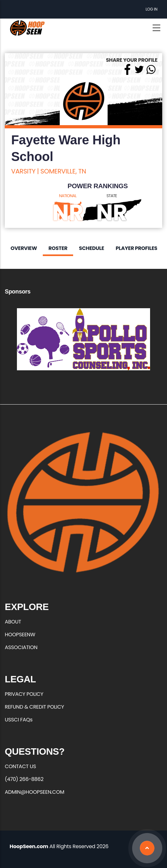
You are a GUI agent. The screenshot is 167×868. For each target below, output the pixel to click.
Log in (152, 9)
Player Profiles (136, 248)
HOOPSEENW (20, 635)
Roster (58, 248)
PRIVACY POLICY (24, 694)
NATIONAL (68, 196)
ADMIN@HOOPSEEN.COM (34, 792)
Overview (24, 248)
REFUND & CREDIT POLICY (34, 707)
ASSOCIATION (21, 647)
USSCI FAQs (19, 720)
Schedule (91, 248)
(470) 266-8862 (24, 779)
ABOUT (13, 622)
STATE (112, 196)
